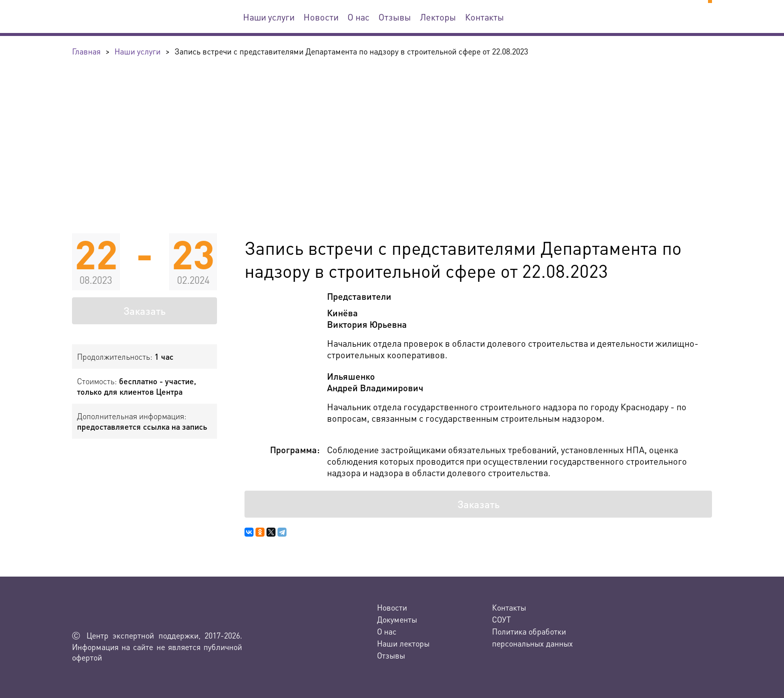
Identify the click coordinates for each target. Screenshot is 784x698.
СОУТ (501, 619)
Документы (397, 619)
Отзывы (395, 17)
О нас (358, 17)
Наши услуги (269, 17)
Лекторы (438, 17)
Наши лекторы (403, 643)
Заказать (144, 311)
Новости (321, 17)
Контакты (484, 17)
